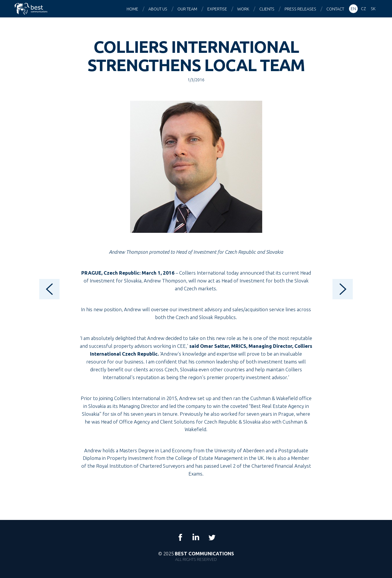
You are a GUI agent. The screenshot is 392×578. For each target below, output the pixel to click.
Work (243, 9)
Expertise (217, 9)
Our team (187, 9)
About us (158, 9)
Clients (267, 9)
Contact (335, 9)
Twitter (212, 537)
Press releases (300, 9)
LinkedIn (196, 537)
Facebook (180, 537)
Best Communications (32, 9)
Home (132, 9)
